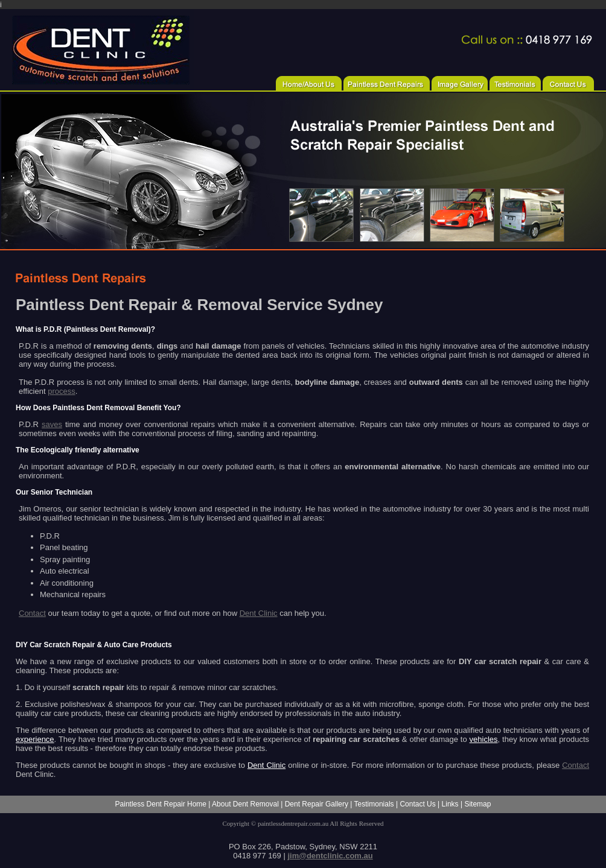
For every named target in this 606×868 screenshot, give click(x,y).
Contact (32, 613)
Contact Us (417, 804)
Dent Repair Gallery (317, 804)
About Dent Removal (245, 804)
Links (450, 804)
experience (35, 739)
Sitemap (477, 804)
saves (52, 424)
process (62, 391)
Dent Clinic (259, 613)
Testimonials (374, 804)
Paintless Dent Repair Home (161, 804)
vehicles (484, 739)
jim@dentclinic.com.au (330, 856)
